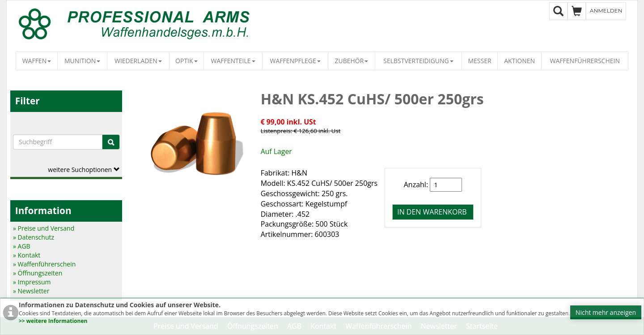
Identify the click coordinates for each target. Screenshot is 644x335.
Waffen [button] (37, 61)
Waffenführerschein (585, 61)
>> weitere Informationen (53, 321)
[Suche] (111, 142)
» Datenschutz (34, 237)
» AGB (22, 246)
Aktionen (519, 61)
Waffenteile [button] (233, 61)
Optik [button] (186, 61)
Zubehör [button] (351, 61)
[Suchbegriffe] (58, 142)
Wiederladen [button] (138, 61)
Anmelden (606, 11)
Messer (479, 61)
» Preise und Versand (44, 228)
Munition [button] (82, 61)
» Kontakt (27, 255)
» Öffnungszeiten (38, 273)
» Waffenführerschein (44, 264)
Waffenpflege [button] (295, 61)
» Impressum (32, 282)
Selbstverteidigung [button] (418, 61)
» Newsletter (31, 291)
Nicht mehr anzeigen (606, 312)
